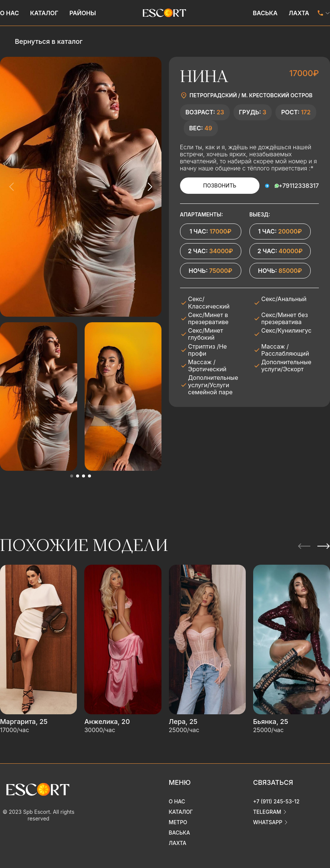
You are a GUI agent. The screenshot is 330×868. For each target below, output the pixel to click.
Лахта (299, 13)
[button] (72, 476)
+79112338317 (299, 186)
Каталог (44, 13)
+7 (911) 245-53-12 (277, 800)
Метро (178, 821)
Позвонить (220, 185)
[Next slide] (150, 187)
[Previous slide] (12, 187)
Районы (83, 13)
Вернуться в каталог (49, 41)
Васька (265, 13)
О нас (9, 13)
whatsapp (268, 821)
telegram (267, 811)
